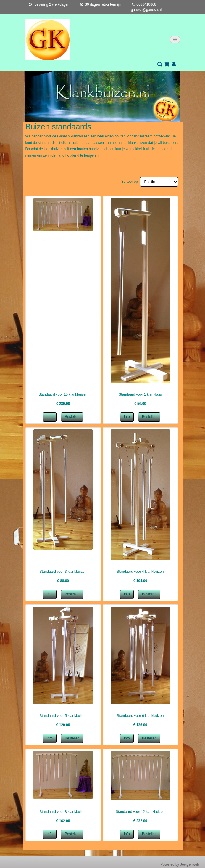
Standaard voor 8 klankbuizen (63, 812)
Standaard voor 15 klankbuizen (63, 394)
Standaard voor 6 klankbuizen (140, 716)
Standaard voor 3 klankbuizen (63, 572)
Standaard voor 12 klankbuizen (140, 812)
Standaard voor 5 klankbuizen (63, 716)
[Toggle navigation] (175, 40)
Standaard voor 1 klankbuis (140, 394)
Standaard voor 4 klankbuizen (140, 572)
